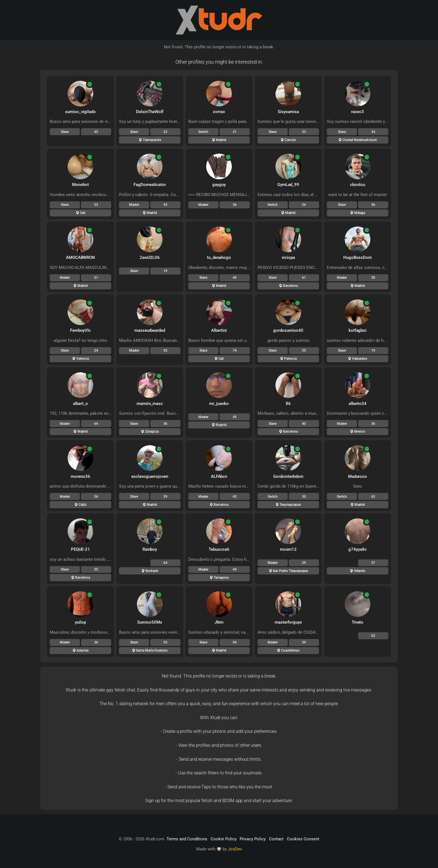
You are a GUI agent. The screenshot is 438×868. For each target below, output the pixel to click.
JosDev (235, 849)
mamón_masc (150, 404)
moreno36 (80, 476)
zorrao (219, 112)
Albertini (219, 330)
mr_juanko (219, 404)
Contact (276, 839)
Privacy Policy (253, 839)
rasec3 (358, 112)
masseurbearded (150, 330)
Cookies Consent (303, 839)
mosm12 (288, 549)
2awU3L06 (150, 257)
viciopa (288, 257)
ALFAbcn (219, 476)
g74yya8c (358, 549)
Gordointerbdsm (288, 476)
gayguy (219, 185)
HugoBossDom (358, 257)
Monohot (81, 185)
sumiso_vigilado (80, 112)
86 (288, 404)
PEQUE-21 (81, 549)
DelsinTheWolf (150, 112)
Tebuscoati (219, 549)
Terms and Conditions (187, 839)
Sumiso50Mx (150, 622)
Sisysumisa (288, 112)
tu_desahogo (219, 257)
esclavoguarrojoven (150, 476)
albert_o (80, 404)
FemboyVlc (81, 330)
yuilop (80, 622)
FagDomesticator (150, 185)
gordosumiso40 (288, 330)
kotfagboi (358, 330)
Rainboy (150, 549)
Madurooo (358, 476)
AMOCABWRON (81, 257)
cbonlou (358, 185)
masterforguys (288, 622)
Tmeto (358, 622)
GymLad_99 (288, 185)
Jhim (219, 622)
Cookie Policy (223, 839)
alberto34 (358, 404)
